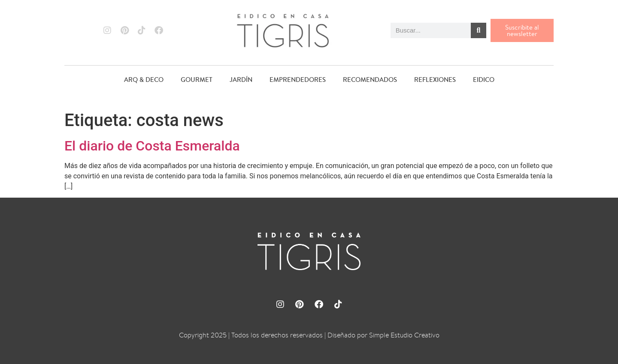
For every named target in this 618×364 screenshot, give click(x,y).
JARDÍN (241, 80)
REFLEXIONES (435, 80)
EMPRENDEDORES (298, 80)
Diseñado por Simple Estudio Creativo (383, 335)
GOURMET (197, 80)
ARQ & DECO (144, 80)
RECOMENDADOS (370, 80)
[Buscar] (479, 30)
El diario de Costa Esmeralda (152, 146)
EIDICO (484, 80)
